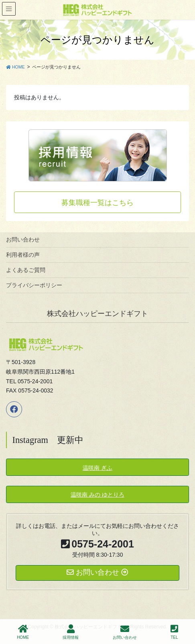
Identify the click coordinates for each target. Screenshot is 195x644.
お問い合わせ (23, 239)
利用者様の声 (23, 255)
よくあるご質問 (26, 270)
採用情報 (71, 632)
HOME (23, 632)
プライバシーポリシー (34, 285)
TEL (174, 632)
